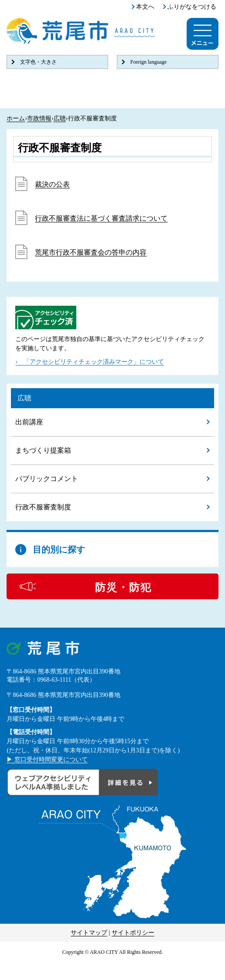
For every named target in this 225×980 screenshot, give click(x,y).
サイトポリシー (133, 933)
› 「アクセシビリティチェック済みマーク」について (90, 362)
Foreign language (149, 62)
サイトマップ (89, 933)
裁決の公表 (52, 184)
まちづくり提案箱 (43, 450)
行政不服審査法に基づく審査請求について (101, 218)
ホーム (16, 118)
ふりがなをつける (192, 7)
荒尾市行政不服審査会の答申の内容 (91, 252)
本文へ (145, 7)
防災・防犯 (123, 587)
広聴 (60, 118)
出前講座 (29, 422)
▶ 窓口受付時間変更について (47, 760)
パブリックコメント (47, 479)
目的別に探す (59, 550)
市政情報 (39, 118)
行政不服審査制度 (43, 507)
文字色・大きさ (38, 62)
